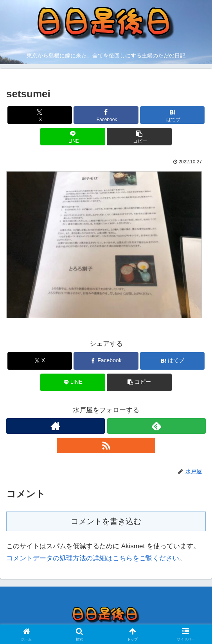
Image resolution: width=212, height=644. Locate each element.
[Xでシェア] (40, 115)
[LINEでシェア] (73, 137)
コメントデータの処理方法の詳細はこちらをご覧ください (93, 558)
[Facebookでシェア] (106, 115)
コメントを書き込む (106, 521)
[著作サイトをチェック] (56, 426)
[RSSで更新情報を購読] (106, 445)
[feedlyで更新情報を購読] (156, 426)
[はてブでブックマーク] (172, 115)
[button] (139, 137)
